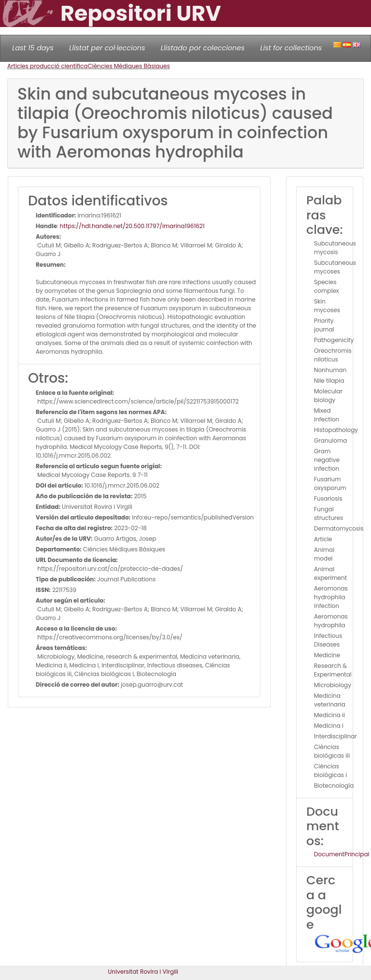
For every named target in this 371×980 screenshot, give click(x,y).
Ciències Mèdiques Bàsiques (128, 66)
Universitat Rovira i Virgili (143, 972)
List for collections (291, 48)
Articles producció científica (47, 66)
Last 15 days (33, 48)
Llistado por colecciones (203, 48)
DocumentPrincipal (342, 854)
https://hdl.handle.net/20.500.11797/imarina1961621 (132, 226)
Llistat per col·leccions (107, 48)
